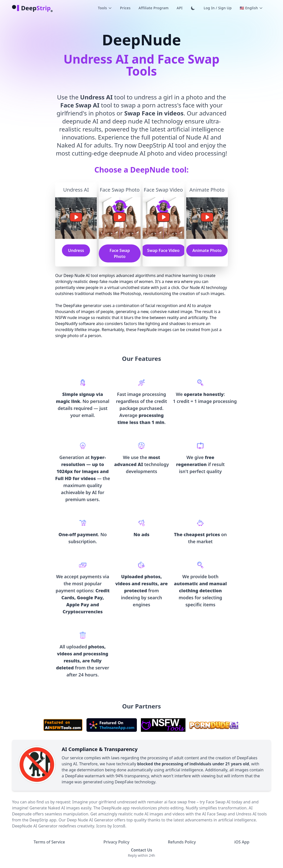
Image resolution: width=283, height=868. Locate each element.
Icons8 (119, 826)
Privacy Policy (116, 842)
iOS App (242, 842)
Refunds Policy (182, 842)
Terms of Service (49, 842)
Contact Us (141, 850)
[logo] (31, 8)
